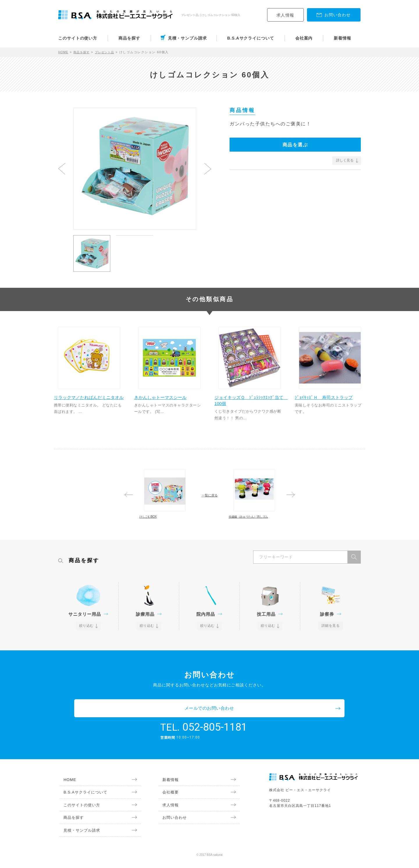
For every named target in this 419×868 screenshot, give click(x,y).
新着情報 (342, 38)
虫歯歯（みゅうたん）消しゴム (252, 531)
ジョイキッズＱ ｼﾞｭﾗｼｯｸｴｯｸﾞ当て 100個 (248, 403)
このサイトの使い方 (78, 38)
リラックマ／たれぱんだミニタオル (88, 403)
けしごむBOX (159, 528)
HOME (64, 52)
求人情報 (285, 15)
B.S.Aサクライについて (251, 38)
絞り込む (87, 648)
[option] (135, 166)
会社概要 (167, 798)
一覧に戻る (210, 500)
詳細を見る (331, 648)
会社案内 (304, 38)
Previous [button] (62, 169)
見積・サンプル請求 (187, 38)
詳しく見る (345, 160)
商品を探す (129, 38)
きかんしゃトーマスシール (166, 400)
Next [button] (208, 169)
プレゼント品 (109, 52)
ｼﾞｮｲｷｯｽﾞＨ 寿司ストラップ (329, 400)
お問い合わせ (172, 824)
